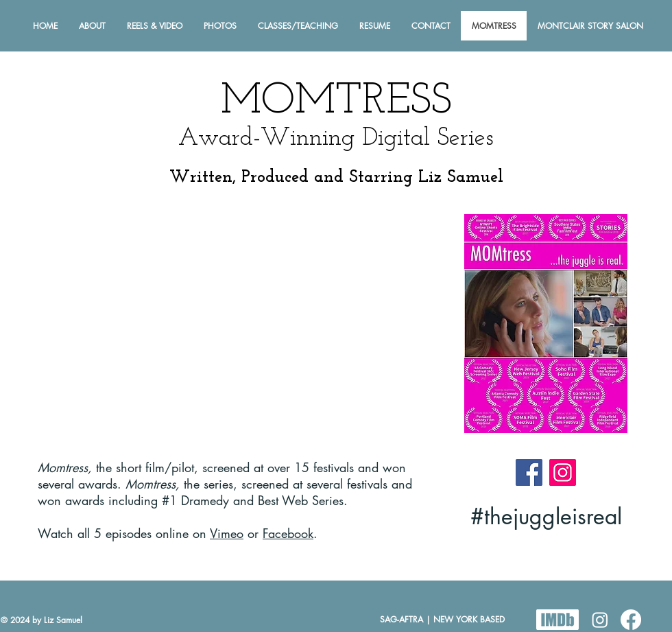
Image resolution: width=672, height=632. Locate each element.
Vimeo (227, 533)
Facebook (288, 533)
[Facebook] (529, 472)
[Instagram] (563, 472)
